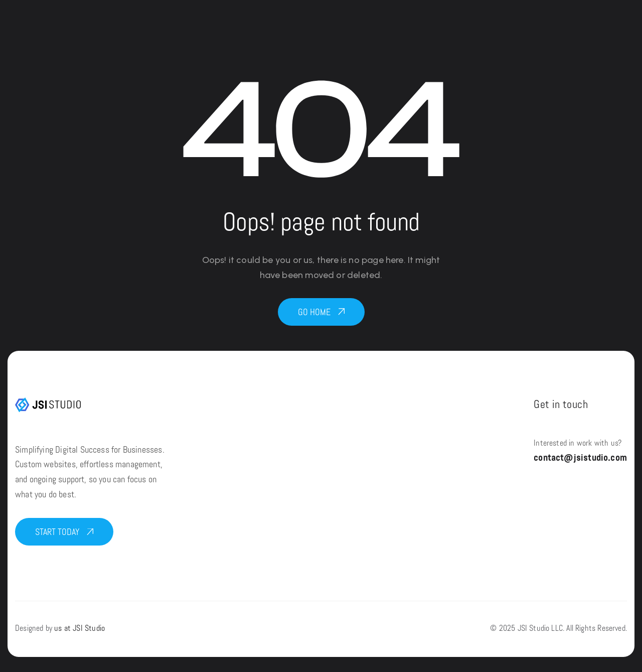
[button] (321, 312)
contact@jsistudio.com (580, 458)
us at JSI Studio (79, 629)
